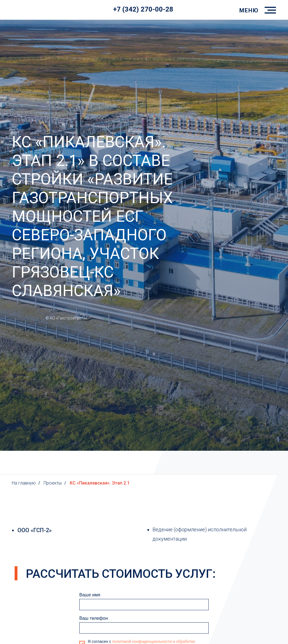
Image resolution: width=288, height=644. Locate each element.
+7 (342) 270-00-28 (143, 9)
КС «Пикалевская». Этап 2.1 (100, 483)
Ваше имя (90, 595)
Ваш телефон (94, 618)
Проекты (53, 483)
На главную (24, 483)
